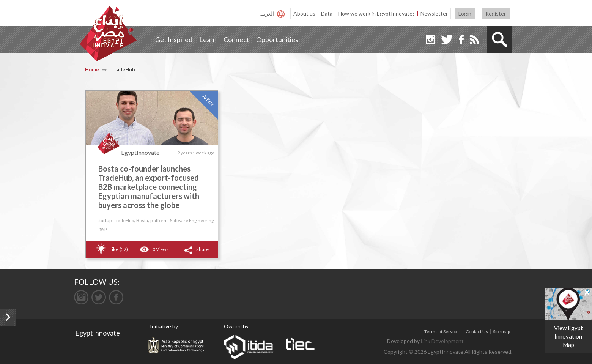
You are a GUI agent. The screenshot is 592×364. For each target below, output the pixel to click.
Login (465, 13)
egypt (103, 229)
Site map (501, 332)
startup (104, 220)
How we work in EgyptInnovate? (376, 13)
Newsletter (434, 13)
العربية (267, 13)
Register (496, 13)
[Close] (587, 292)
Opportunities (277, 39)
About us (304, 13)
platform (159, 220)
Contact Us (477, 332)
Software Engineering (192, 220)
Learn (208, 39)
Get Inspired (174, 39)
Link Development (442, 341)
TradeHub (124, 220)
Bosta (142, 220)
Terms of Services (442, 332)
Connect (236, 39)
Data (327, 13)
